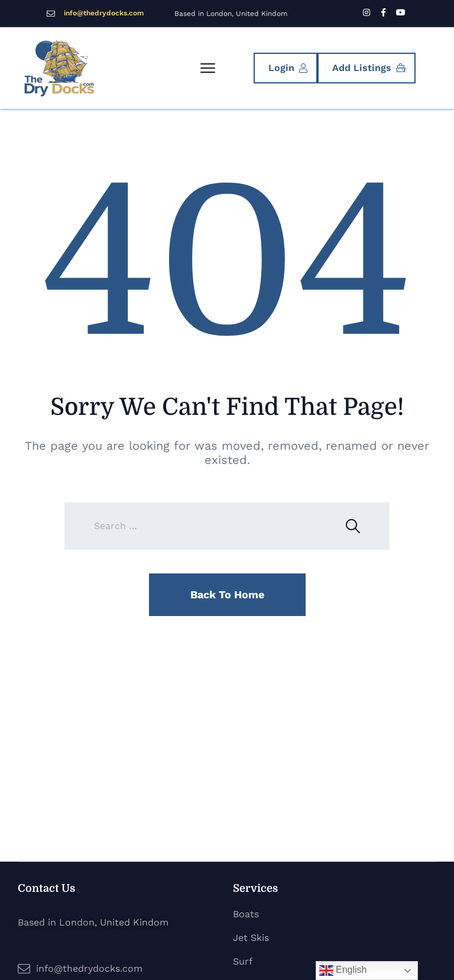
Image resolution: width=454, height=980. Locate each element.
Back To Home (227, 594)
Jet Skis (251, 938)
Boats (246, 914)
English (343, 971)
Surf (243, 961)
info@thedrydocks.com (104, 13)
